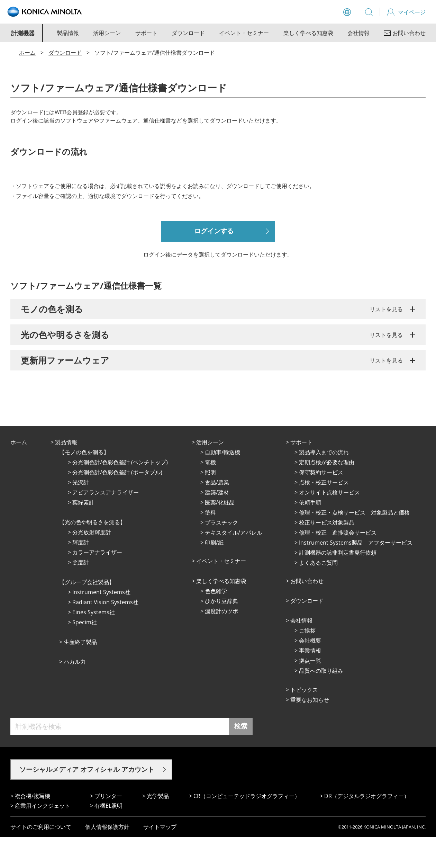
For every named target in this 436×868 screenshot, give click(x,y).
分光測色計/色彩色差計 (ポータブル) (117, 503)
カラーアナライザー (97, 583)
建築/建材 (217, 523)
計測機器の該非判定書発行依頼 (338, 583)
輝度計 (81, 573)
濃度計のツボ (221, 642)
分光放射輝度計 (92, 563)
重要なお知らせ (310, 731)
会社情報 (358, 33)
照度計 (81, 593)
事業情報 (310, 681)
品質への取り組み (321, 701)
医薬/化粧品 (220, 533)
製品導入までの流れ (324, 483)
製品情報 (68, 33)
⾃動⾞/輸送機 (222, 483)
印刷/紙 (214, 573)
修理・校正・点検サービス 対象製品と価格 (354, 543)
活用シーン (107, 33)
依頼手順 (310, 533)
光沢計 (81, 513)
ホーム (27, 53)
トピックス (304, 721)
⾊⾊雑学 (216, 622)
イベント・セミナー (244, 33)
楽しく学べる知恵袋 (308, 33)
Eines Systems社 (94, 643)
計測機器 (23, 33)
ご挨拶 (307, 661)
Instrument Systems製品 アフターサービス (356, 573)
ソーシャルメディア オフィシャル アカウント (87, 800)
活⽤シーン (210, 473)
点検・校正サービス (324, 513)
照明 (210, 503)
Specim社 (85, 653)
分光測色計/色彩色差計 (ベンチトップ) (120, 493)
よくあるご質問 (318, 593)
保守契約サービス (321, 503)
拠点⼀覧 (310, 691)
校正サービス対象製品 (327, 553)
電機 (210, 493)
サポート (146, 33)
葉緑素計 (83, 533)
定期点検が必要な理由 (327, 493)
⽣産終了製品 (80, 673)
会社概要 (310, 671)
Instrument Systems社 (101, 623)
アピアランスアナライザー (106, 523)
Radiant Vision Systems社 (105, 633)
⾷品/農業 (217, 513)
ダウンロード (188, 33)
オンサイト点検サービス (329, 523)
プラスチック (221, 553)
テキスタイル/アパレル (234, 563)
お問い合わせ (307, 612)
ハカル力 (75, 692)
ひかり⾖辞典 (221, 632)
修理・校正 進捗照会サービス (338, 563)
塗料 (210, 543)
